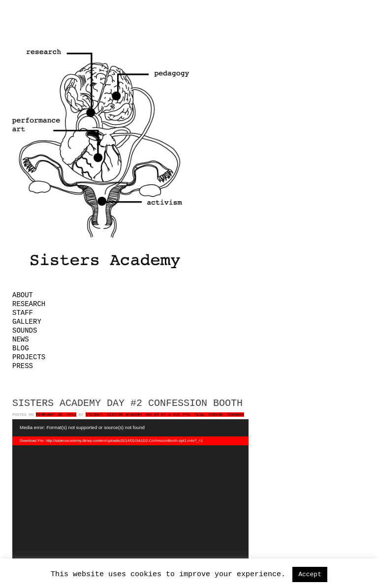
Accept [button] (310, 574)
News (21, 340)
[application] (130, 498)
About (23, 295)
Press (23, 366)
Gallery (27, 322)
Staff (23, 313)
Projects (29, 357)
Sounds (25, 331)
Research (29, 304)
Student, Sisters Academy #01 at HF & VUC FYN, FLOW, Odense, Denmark (165, 415)
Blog (21, 348)
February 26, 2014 (56, 415)
